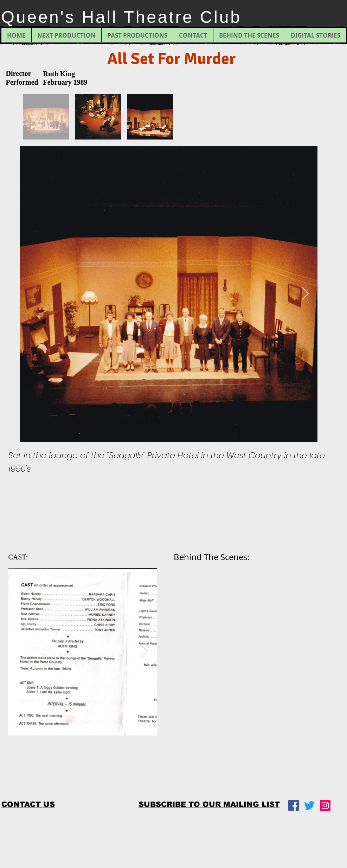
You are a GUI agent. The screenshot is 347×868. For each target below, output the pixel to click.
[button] (209, 804)
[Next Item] (305, 294)
